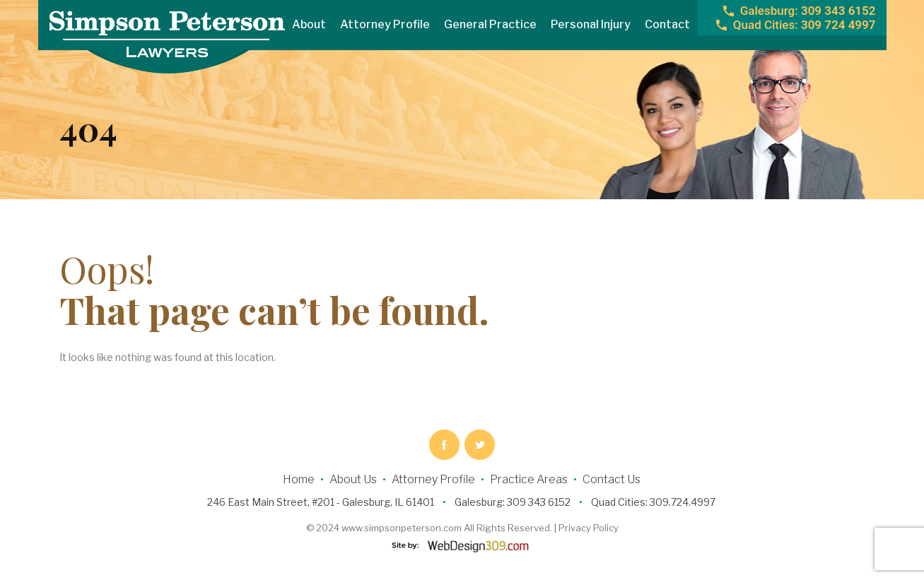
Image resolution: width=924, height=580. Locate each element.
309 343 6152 (808, 11)
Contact (667, 24)
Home (299, 479)
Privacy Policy (589, 528)
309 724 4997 (805, 25)
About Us (353, 479)
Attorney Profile (385, 24)
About (309, 24)
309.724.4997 (683, 502)
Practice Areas (529, 479)
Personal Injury (591, 24)
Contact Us (612, 479)
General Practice (490, 24)
